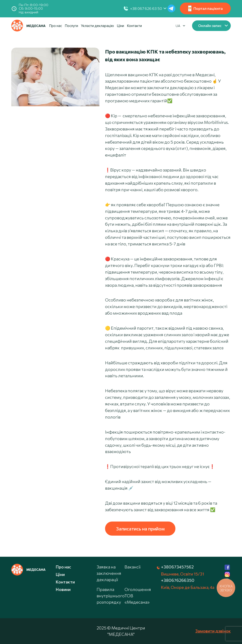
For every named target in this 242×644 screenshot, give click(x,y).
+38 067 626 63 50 (146, 8)
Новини (63, 589)
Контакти (134, 26)
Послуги (71, 26)
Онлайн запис (210, 26)
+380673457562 (177, 567)
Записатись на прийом (140, 529)
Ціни (120, 26)
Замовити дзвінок (213, 631)
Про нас (55, 26)
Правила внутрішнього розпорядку (111, 596)
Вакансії (132, 567)
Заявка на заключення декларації (109, 573)
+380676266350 (178, 580)
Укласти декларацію (97, 26)
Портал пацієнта (205, 9)
